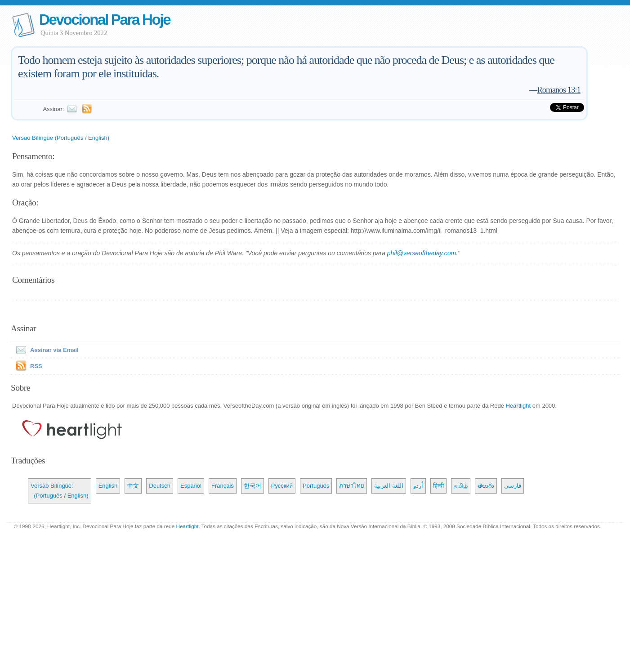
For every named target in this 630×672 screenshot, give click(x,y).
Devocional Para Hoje (105, 20)
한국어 (252, 486)
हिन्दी (438, 486)
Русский (282, 486)
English (108, 486)
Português (316, 486)
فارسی (513, 486)
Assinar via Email (45, 350)
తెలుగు (486, 486)
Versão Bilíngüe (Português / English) (61, 138)
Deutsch (160, 486)
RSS (36, 366)
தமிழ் (461, 486)
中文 (133, 486)
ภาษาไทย (352, 486)
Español (191, 486)
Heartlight (518, 406)
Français (223, 486)
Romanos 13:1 (559, 90)
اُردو (418, 486)
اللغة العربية (389, 486)
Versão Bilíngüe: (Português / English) (60, 491)
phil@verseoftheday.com (422, 253)
